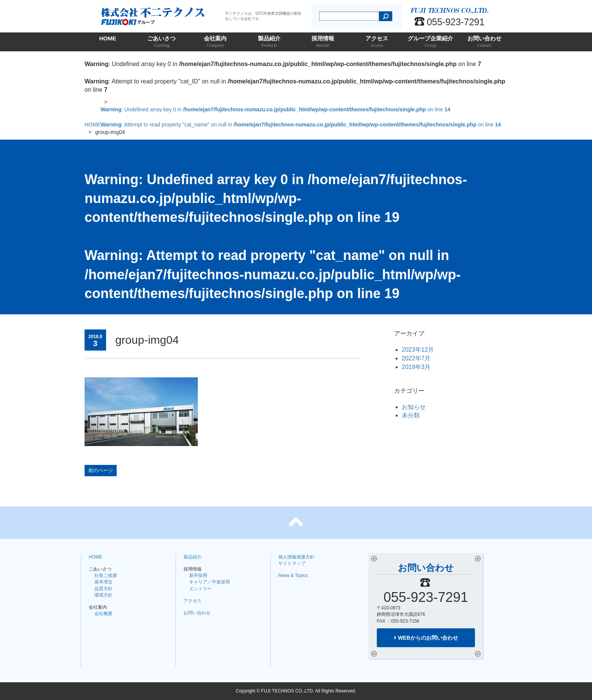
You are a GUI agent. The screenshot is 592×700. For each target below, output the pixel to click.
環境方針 (103, 595)
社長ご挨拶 (106, 575)
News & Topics (293, 575)
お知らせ (414, 407)
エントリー (200, 589)
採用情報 (323, 42)
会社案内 (215, 42)
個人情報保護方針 (296, 557)
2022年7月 (416, 358)
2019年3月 (416, 367)
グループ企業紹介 (431, 42)
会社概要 (103, 614)
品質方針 (103, 589)
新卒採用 (198, 575)
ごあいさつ (162, 42)
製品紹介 (269, 42)
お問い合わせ (485, 42)
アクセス (377, 42)
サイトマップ (292, 563)
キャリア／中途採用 (210, 582)
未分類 (411, 415)
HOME (108, 38)
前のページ (101, 470)
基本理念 (103, 582)
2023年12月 (418, 350)
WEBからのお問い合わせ (426, 638)
